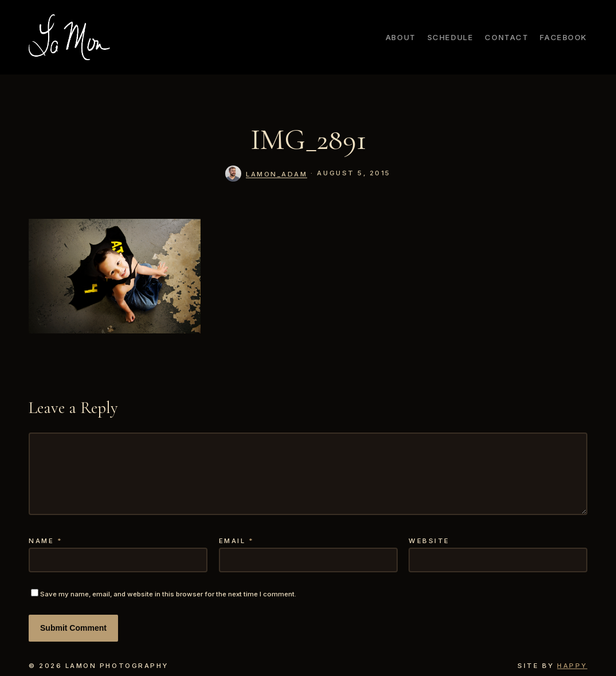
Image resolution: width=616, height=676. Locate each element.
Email (237, 541)
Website (429, 541)
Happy (572, 666)
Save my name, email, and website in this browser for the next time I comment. (168, 594)
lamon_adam (276, 174)
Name (46, 541)
